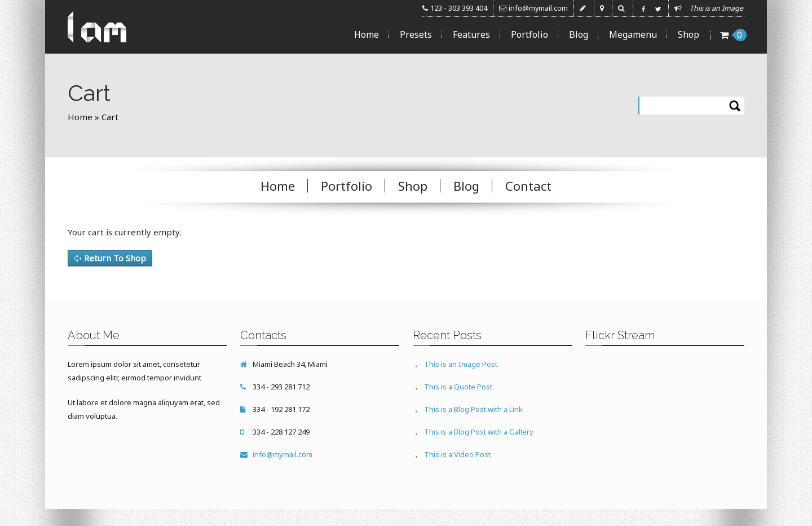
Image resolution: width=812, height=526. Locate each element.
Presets (416, 34)
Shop (689, 34)
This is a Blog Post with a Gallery (479, 432)
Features (471, 34)
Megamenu (633, 34)
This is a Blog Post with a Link (473, 409)
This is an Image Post (461, 364)
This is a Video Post (457, 454)
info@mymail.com (538, 8)
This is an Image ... (720, 8)
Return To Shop (115, 258)
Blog (579, 34)
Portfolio (529, 34)
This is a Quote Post (458, 387)
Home (367, 34)
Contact (528, 186)
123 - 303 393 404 (459, 8)
